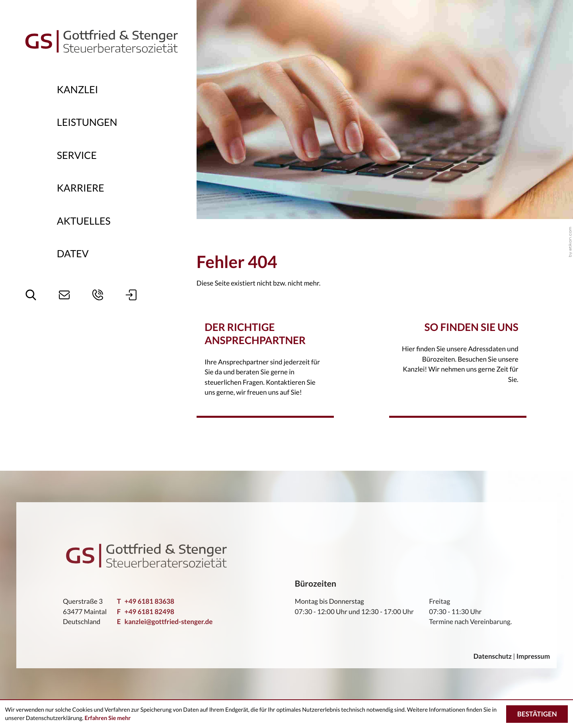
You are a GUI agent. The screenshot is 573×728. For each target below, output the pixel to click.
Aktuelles (84, 221)
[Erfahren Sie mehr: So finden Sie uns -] (458, 363)
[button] (97, 295)
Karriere (81, 188)
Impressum (533, 656)
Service (77, 155)
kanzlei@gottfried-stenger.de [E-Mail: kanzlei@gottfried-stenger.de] (165, 622)
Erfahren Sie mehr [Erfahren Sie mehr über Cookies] (107, 718)
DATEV (73, 254)
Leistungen (87, 122)
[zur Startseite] (101, 40)
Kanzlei (78, 90)
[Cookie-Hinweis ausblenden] (537, 714)
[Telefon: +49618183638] (146, 601)
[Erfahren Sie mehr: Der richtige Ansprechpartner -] (265, 369)
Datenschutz (493, 656)
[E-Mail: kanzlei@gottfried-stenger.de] (64, 295)
